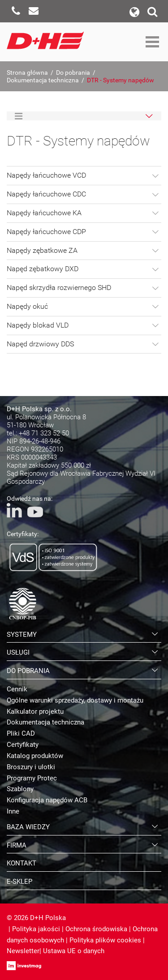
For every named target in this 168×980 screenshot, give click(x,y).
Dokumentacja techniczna (43, 80)
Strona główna (27, 72)
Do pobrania (73, 72)
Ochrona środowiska (96, 929)
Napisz (34, 11)
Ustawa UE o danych (74, 951)
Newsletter (23, 951)
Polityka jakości (36, 929)
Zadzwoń (16, 11)
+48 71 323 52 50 (44, 433)
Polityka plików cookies (105, 940)
